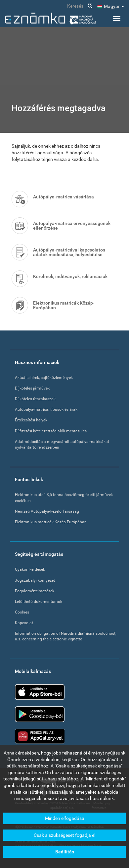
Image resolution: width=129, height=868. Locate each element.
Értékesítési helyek (31, 420)
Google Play (40, 714)
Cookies (22, 612)
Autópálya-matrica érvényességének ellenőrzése (72, 226)
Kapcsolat (24, 623)
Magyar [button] (114, 6)
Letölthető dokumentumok (39, 602)
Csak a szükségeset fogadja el (64, 838)
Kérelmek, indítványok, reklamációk (70, 276)
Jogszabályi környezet (35, 580)
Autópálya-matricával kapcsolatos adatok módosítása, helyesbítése (69, 252)
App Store (40, 692)
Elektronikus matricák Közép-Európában (64, 305)
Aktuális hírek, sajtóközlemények (44, 378)
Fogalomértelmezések (35, 591)
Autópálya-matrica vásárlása (64, 197)
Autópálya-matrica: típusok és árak (46, 409)
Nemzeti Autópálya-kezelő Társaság (47, 511)
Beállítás (65, 855)
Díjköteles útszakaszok (35, 399)
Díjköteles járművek (32, 388)
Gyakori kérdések (30, 569)
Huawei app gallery (40, 736)
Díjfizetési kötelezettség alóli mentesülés (51, 431)
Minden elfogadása (65, 821)
